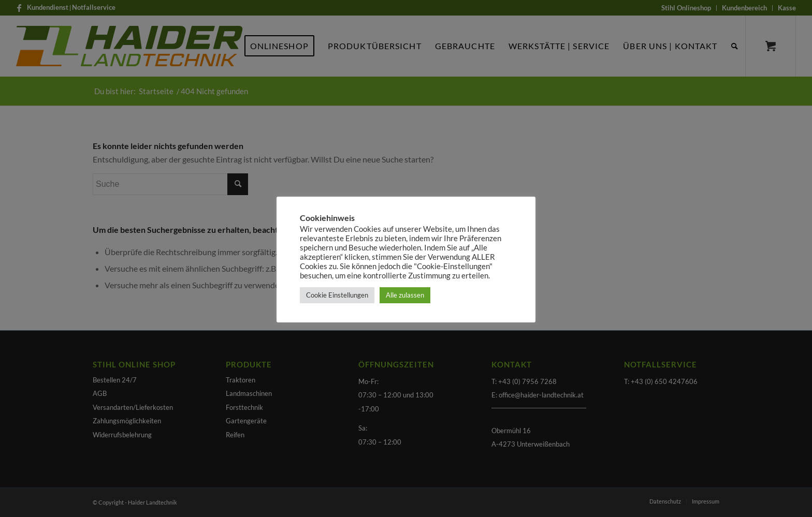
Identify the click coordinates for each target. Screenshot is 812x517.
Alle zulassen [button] (405, 295)
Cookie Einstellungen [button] (337, 295)
